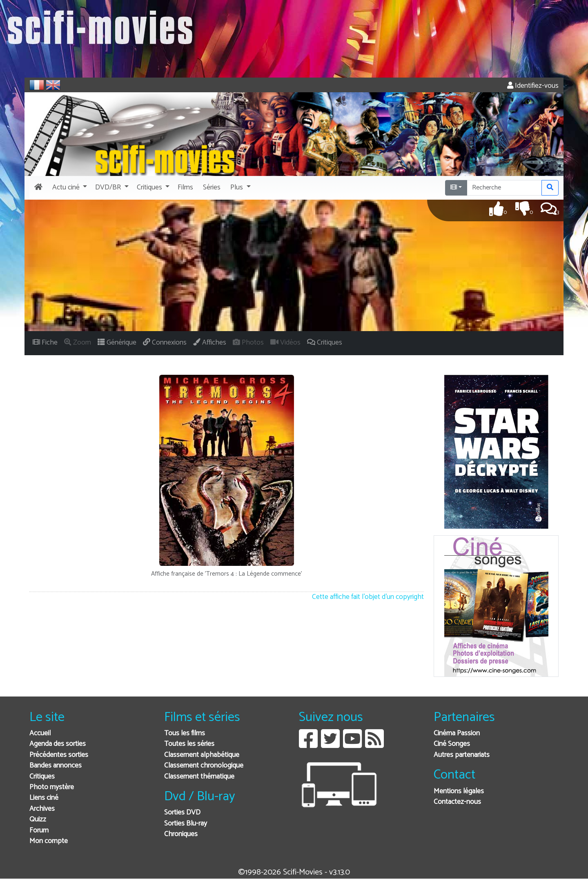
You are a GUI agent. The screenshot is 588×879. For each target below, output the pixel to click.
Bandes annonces (56, 766)
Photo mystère (52, 787)
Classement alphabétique (202, 755)
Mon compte (49, 841)
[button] (69, 188)
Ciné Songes (452, 744)
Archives (42, 809)
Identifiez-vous (533, 86)
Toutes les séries (189, 744)
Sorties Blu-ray (186, 824)
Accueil (40, 733)
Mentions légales (459, 791)
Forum (39, 831)
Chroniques (181, 834)
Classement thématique (199, 777)
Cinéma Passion (457, 733)
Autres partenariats (462, 755)
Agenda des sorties (58, 744)
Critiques (42, 777)
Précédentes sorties (59, 755)
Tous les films (185, 733)
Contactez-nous (457, 802)
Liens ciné (44, 798)
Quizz (38, 820)
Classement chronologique (204, 766)
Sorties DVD (182, 813)
